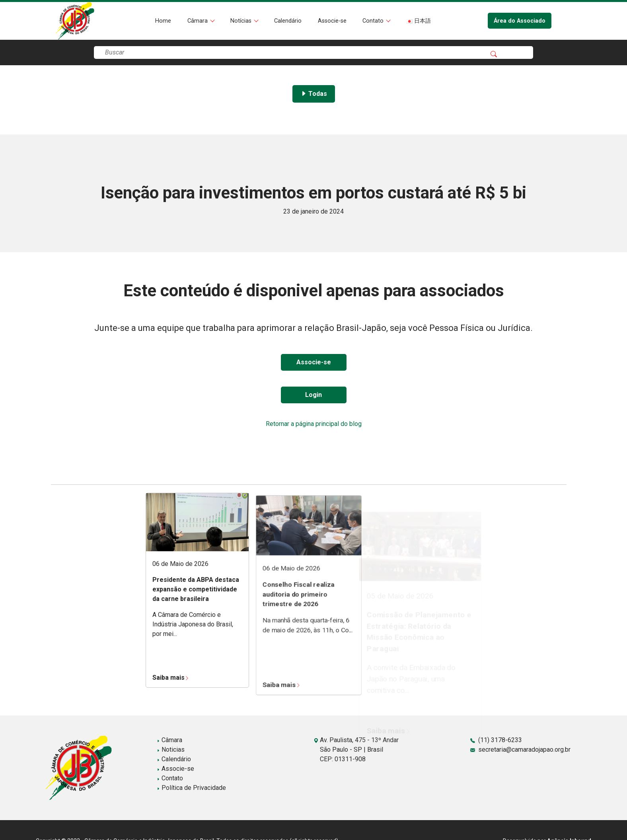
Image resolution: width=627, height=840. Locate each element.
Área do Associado (520, 21)
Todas (314, 94)
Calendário (288, 21)
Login (313, 395)
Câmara (198, 21)
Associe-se (332, 21)
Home (163, 21)
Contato (374, 21)
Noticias (171, 750)
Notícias (242, 21)
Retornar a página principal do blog (314, 424)
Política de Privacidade (191, 788)
